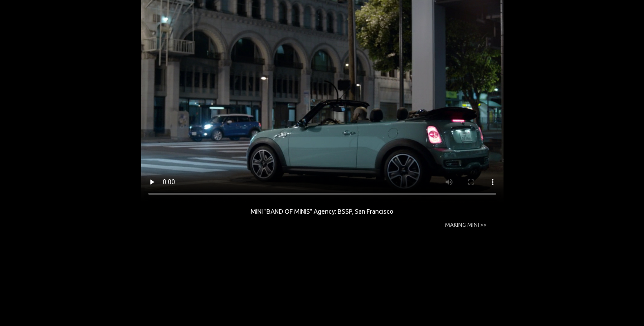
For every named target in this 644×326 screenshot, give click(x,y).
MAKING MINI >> (466, 225)
